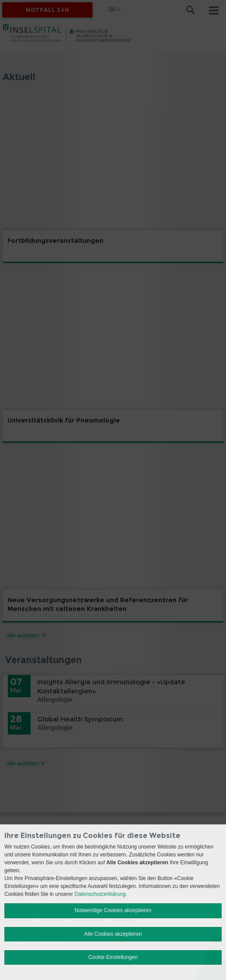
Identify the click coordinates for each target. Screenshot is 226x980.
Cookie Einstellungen (113, 957)
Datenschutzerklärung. (101, 894)
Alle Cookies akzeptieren (113, 934)
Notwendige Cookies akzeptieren (113, 910)
